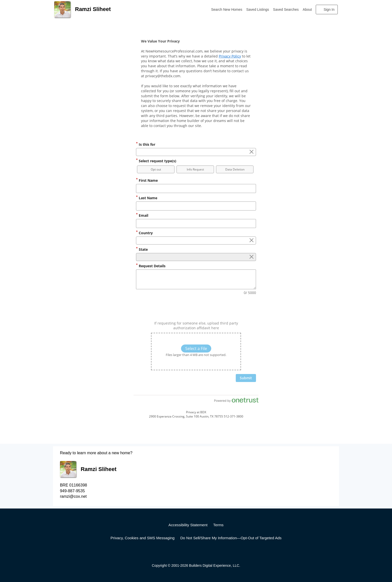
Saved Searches (286, 9)
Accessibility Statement (188, 525)
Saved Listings (258, 9)
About (307, 9)
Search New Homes (227, 9)
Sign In (329, 9)
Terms (218, 525)
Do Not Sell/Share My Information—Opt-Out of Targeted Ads (231, 538)
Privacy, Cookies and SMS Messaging (142, 538)
